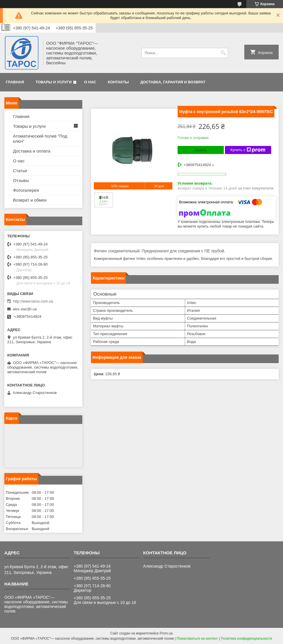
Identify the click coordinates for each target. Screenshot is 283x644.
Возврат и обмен (30, 200)
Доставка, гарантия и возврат (173, 82)
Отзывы (21, 180)
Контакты (118, 82)
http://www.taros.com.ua (33, 301)
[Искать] (223, 53)
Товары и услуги (54, 82)
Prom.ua (166, 633)
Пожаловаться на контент (197, 639)
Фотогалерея (26, 190)
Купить (201, 150)
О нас (90, 82)
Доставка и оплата (32, 151)
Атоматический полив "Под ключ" (40, 139)
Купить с (248, 150)
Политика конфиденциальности (246, 639)
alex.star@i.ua (25, 309)
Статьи (20, 171)
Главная (15, 82)
